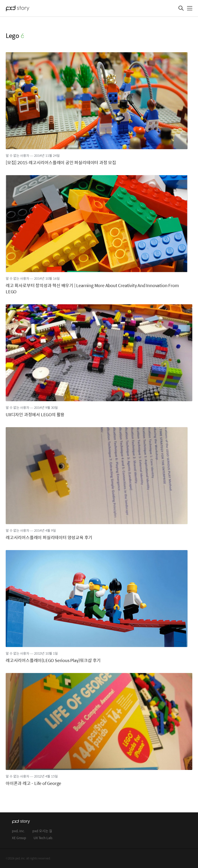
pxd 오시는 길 (42, 831)
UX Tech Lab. (43, 838)
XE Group (19, 838)
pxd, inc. (18, 831)
